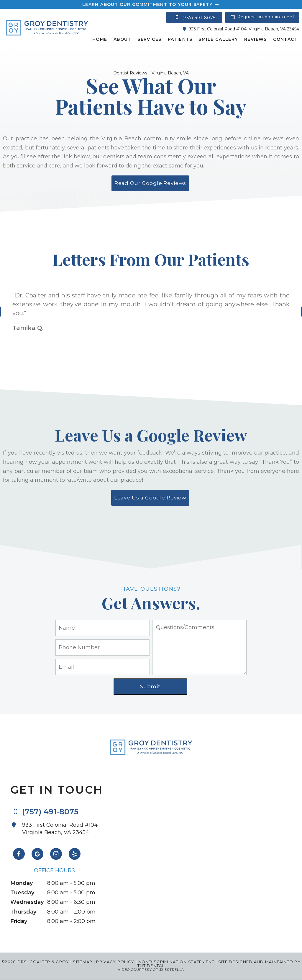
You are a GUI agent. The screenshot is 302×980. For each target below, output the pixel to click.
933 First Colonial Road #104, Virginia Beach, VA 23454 (240, 29)
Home (100, 39)
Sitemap (83, 962)
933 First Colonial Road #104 (63, 829)
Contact (285, 39)
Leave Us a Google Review (150, 498)
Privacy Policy (115, 962)
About (122, 39)
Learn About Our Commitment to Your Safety (151, 4)
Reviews (256, 39)
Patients (180, 39)
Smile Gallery (218, 39)
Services (149, 39)
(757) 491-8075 (195, 17)
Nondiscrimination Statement (175, 962)
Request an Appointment (262, 17)
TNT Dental (151, 966)
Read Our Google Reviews (150, 183)
